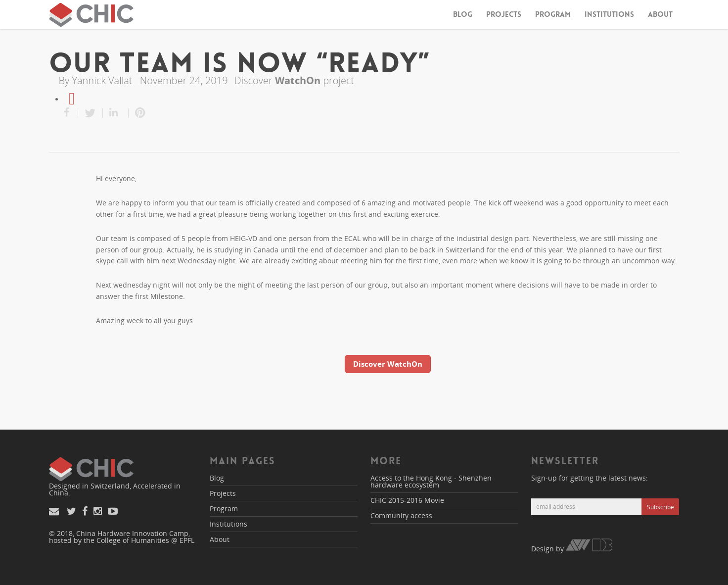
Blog (463, 14)
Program (553, 14)
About (660, 14)
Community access (401, 515)
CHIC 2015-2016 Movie (407, 500)
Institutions (609, 14)
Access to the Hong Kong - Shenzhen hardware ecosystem (431, 481)
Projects (504, 14)
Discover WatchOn (388, 364)
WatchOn (298, 80)
